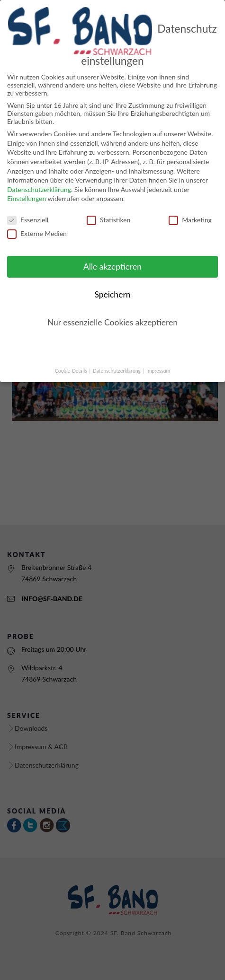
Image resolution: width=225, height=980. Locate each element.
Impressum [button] (158, 359)
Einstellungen (27, 188)
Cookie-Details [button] (72, 359)
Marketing (190, 209)
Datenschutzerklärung (39, 178)
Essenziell (28, 209)
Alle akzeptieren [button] (112, 256)
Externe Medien (37, 223)
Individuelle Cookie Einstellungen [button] (113, 339)
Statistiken (108, 209)
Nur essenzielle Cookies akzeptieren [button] (112, 311)
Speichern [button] (112, 284)
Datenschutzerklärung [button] (117, 359)
